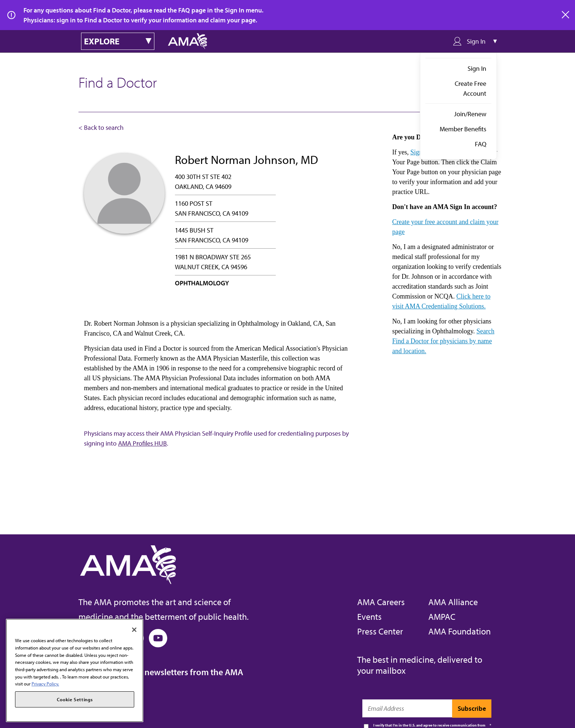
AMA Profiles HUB (142, 443)
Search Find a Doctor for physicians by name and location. (443, 341)
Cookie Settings (75, 699)
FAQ (481, 144)
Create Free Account (470, 88)
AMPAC (442, 617)
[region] (75, 670)
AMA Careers (381, 602)
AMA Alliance (453, 602)
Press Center (380, 631)
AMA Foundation (459, 631)
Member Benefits (463, 129)
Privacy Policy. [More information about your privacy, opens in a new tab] (45, 684)
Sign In (477, 68)
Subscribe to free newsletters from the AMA (161, 672)
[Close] (134, 630)
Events (369, 617)
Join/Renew (470, 114)
